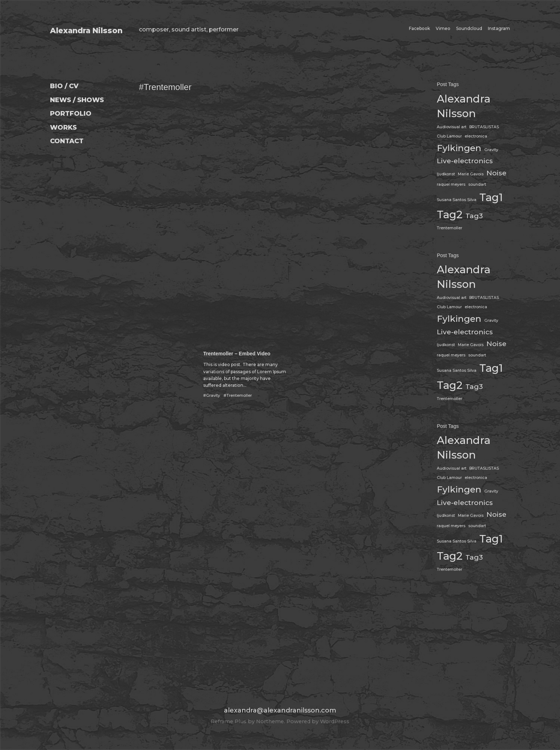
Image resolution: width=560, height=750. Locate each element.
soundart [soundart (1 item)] (477, 184)
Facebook (419, 28)
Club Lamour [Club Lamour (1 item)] (449, 136)
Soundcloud (469, 28)
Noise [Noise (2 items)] (496, 173)
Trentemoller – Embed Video (237, 354)
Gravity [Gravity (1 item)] (491, 150)
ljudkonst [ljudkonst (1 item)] (446, 174)
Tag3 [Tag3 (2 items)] (474, 216)
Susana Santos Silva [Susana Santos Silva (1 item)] (457, 200)
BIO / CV (64, 86)
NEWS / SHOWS (77, 100)
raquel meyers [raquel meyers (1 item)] (451, 184)
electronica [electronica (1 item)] (476, 136)
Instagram (499, 28)
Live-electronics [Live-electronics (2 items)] (465, 161)
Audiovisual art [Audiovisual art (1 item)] (452, 127)
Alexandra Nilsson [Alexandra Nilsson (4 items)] (464, 106)
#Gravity (212, 396)
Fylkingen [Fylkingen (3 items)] (459, 148)
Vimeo (443, 28)
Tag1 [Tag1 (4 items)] (491, 197)
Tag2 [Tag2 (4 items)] (450, 214)
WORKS (63, 127)
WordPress (335, 721)
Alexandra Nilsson (86, 31)
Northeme (270, 721)
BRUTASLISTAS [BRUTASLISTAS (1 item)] (484, 127)
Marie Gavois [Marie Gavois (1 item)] (471, 174)
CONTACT (67, 141)
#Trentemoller (238, 396)
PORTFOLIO (71, 114)
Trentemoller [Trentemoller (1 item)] (449, 228)
